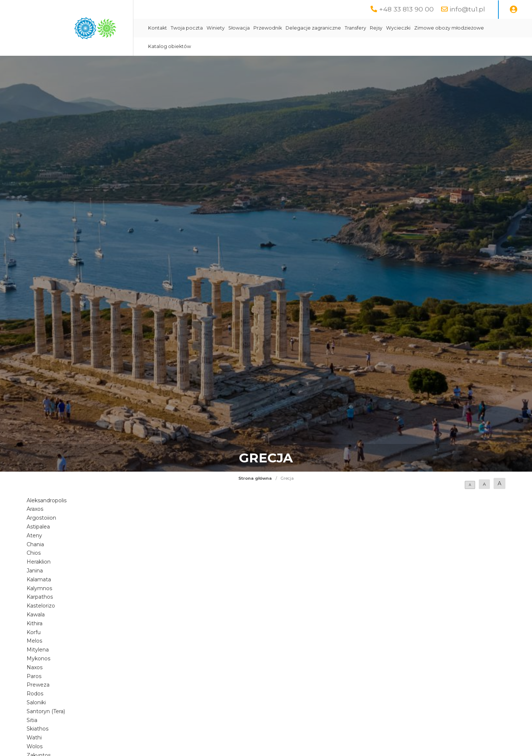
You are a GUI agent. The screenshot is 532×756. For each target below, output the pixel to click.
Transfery (355, 28)
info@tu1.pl (467, 9)
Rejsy (376, 28)
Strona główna (255, 478)
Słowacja (239, 28)
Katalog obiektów (170, 46)
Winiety (216, 28)
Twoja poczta (187, 28)
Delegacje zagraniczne (313, 28)
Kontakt (158, 28)
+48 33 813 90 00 (406, 9)
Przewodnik (268, 28)
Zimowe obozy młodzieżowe (449, 28)
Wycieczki (398, 28)
